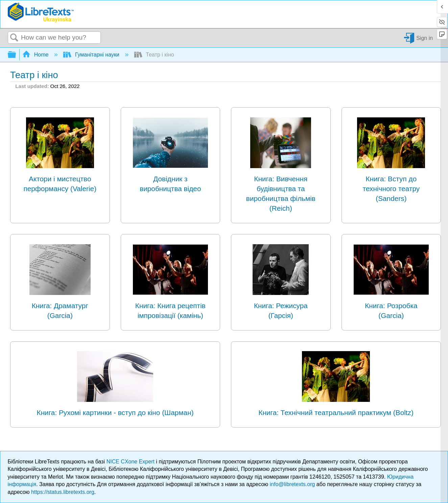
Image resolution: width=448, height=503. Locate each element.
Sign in (425, 38)
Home (36, 55)
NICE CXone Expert (131, 462)
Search (15, 38)
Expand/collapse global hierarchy (16, 55)
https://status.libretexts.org (63, 492)
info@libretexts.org (292, 484)
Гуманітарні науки (92, 55)
